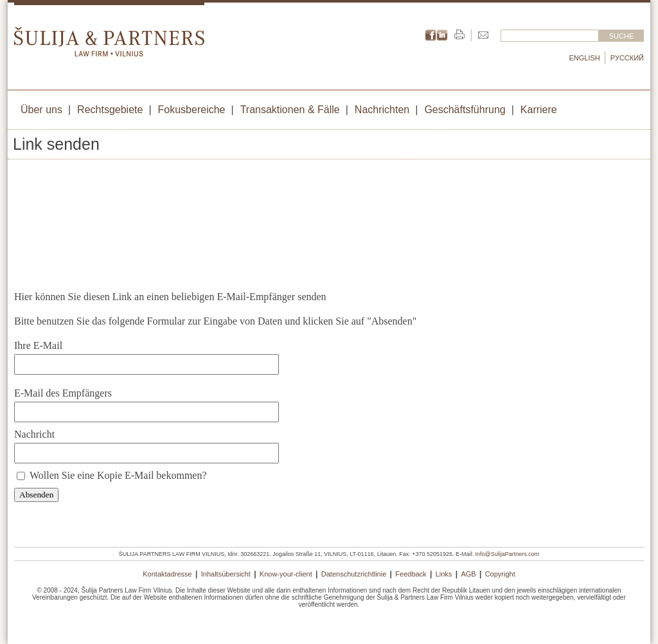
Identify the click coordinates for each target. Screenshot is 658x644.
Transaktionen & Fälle (290, 110)
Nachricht (34, 434)
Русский (627, 58)
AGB (468, 574)
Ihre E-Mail (38, 345)
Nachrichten (382, 110)
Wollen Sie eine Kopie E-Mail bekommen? (118, 475)
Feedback (411, 574)
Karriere (539, 110)
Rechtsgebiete (110, 110)
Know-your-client (286, 574)
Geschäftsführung (465, 110)
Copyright (500, 574)
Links (444, 574)
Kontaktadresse (167, 574)
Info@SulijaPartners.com (508, 554)
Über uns (41, 110)
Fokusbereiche (192, 110)
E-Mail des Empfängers (63, 393)
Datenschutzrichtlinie (354, 574)
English (585, 58)
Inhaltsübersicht (226, 574)
